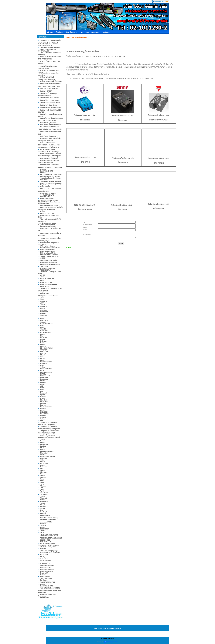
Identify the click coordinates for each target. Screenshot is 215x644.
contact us (95, 32)
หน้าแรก (50, 32)
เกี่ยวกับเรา (59, 32)
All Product (85, 32)
